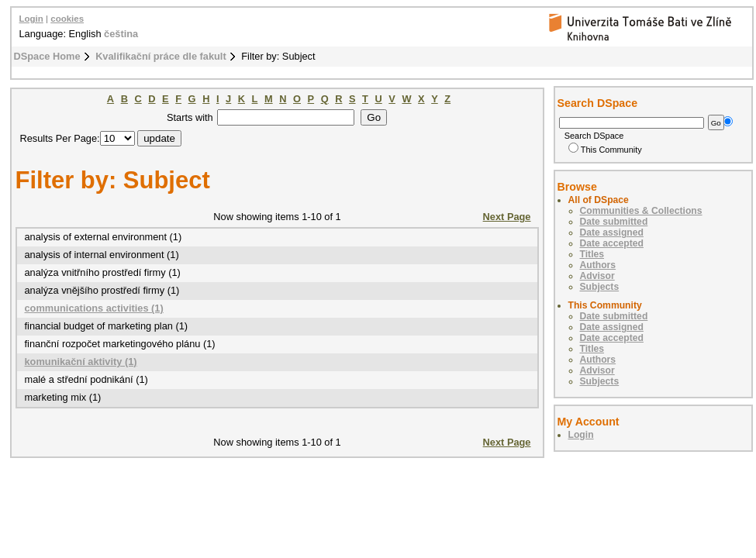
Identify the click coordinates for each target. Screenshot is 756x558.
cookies (67, 19)
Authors (598, 265)
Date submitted (614, 222)
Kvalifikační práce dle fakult (161, 56)
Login (31, 19)
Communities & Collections (641, 211)
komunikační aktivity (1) (81, 362)
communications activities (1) (94, 308)
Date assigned (612, 232)
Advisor (597, 276)
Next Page (507, 217)
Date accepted (612, 243)
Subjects (600, 287)
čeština (121, 34)
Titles (592, 254)
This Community (605, 150)
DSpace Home (47, 56)
